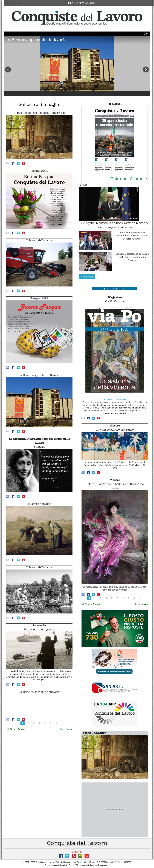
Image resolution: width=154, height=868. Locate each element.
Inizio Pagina (66, 729)
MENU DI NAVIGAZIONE (82, 3)
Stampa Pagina (15, 729)
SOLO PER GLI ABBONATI (115, 399)
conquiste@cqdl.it (59, 865)
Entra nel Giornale (129, 179)
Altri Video (87, 277)
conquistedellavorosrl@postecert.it (94, 865)
